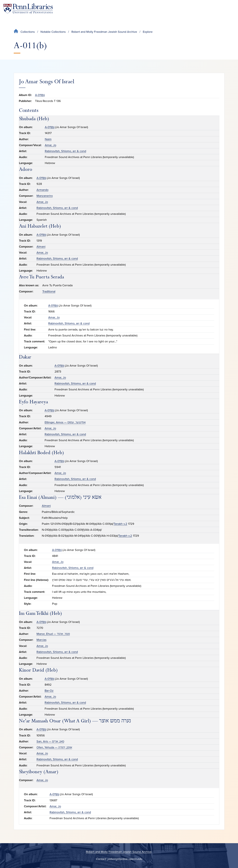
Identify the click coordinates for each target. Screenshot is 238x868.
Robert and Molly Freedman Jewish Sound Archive (104, 32)
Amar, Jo (50, 145)
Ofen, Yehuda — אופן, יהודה (54, 747)
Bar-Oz (49, 691)
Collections (28, 32)
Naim (48, 139)
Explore (148, 32)
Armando (42, 190)
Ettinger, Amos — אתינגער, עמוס (65, 422)
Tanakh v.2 (120, 524)
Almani (41, 247)
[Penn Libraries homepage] (28, 9)
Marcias (41, 640)
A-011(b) (40, 95)
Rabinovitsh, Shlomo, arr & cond (65, 151)
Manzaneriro (45, 196)
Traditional (49, 291)
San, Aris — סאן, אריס (50, 741)
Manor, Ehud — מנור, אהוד (53, 634)
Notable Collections (53, 32)
